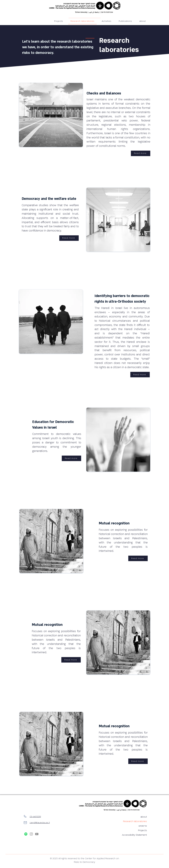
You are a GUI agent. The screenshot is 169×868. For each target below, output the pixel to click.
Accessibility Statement (137, 835)
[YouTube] (37, 834)
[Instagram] (31, 834)
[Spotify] (26, 834)
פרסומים (143, 826)
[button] (125, 21)
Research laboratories (137, 821)
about (144, 817)
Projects (142, 830)
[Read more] (141, 153)
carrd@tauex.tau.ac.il (40, 823)
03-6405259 (35, 817)
